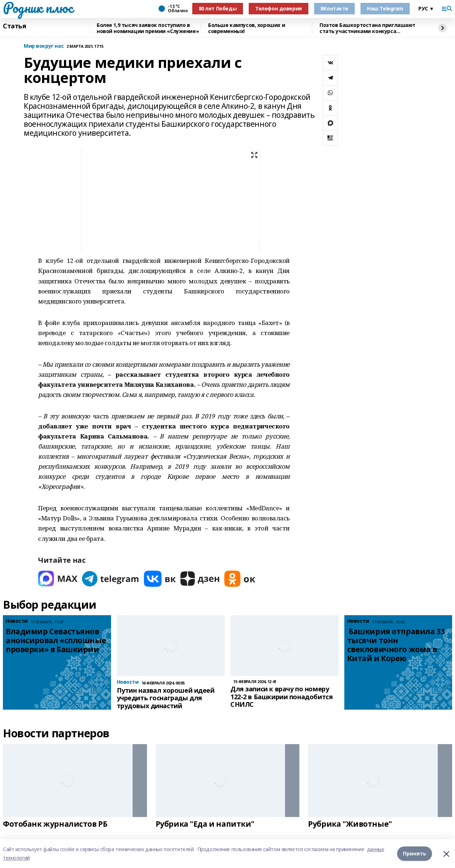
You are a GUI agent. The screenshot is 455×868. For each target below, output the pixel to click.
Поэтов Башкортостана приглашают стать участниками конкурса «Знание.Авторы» (367, 28)
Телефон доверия (279, 8)
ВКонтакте (334, 8)
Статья (14, 26)
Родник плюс (38, 8)
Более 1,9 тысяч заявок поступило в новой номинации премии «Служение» (148, 28)
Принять (415, 853)
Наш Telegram (385, 8)
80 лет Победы (218, 8)
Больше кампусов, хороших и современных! (247, 28)
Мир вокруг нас (44, 46)
